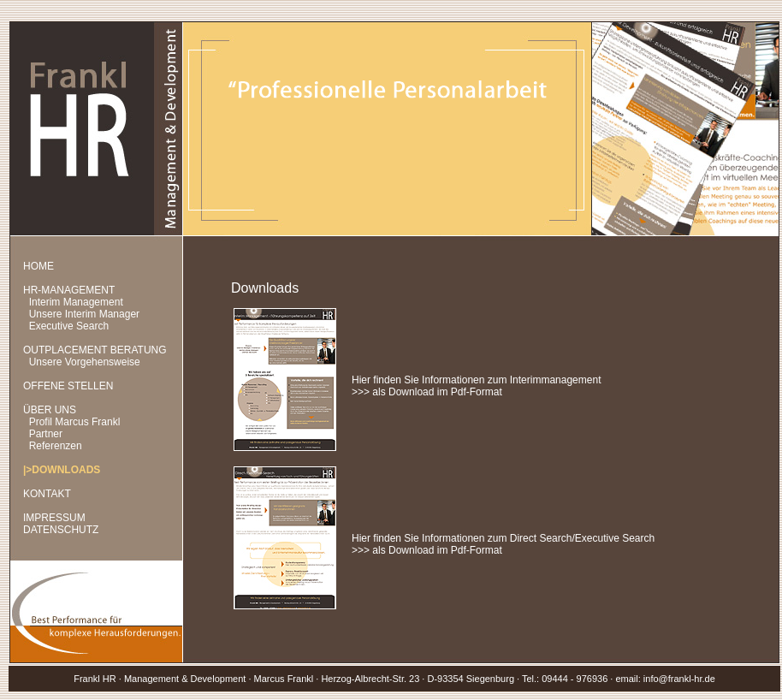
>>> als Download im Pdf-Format (427, 392)
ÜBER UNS (50, 410)
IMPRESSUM (54, 518)
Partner (46, 434)
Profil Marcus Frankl (75, 422)
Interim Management (76, 302)
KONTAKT (47, 494)
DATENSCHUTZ (61, 530)
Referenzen (56, 446)
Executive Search (69, 326)
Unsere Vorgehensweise (85, 362)
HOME (39, 266)
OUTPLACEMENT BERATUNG (95, 350)
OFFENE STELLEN (68, 386)
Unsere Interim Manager (84, 314)
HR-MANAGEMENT (69, 290)
